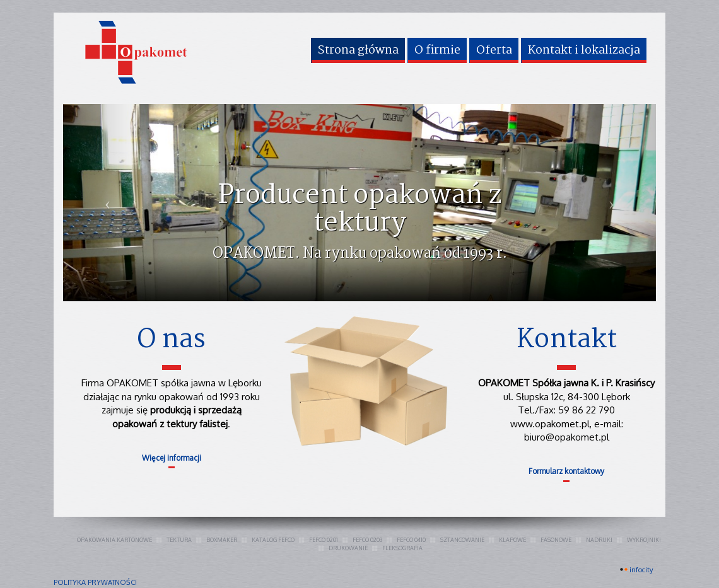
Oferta (494, 50)
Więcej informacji (172, 458)
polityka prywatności (95, 582)
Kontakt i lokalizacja (584, 50)
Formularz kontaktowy (566, 471)
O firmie (437, 50)
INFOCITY (641, 570)
